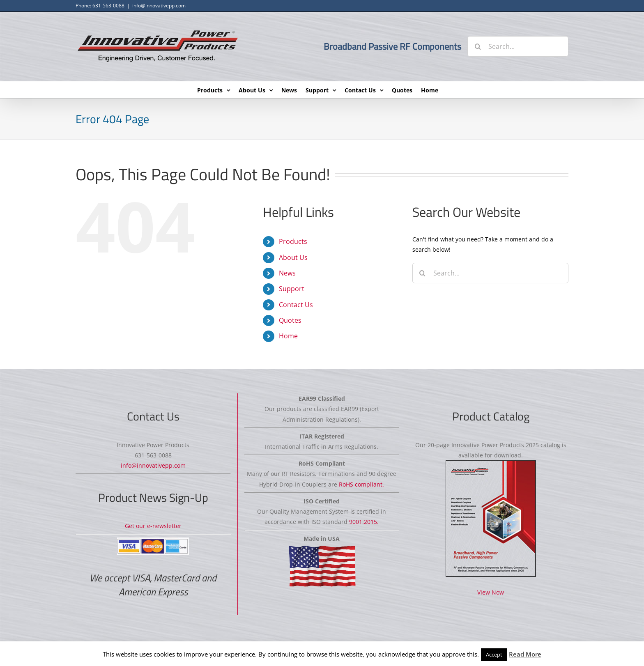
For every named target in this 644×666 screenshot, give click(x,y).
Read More (525, 654)
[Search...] (518, 46)
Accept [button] (494, 655)
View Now (491, 592)
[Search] (478, 46)
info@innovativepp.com (159, 6)
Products (293, 241)
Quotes (290, 320)
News (287, 273)
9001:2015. (364, 522)
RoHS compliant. (361, 484)
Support (292, 289)
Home (288, 336)
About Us (293, 257)
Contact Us (296, 305)
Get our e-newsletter (153, 526)
